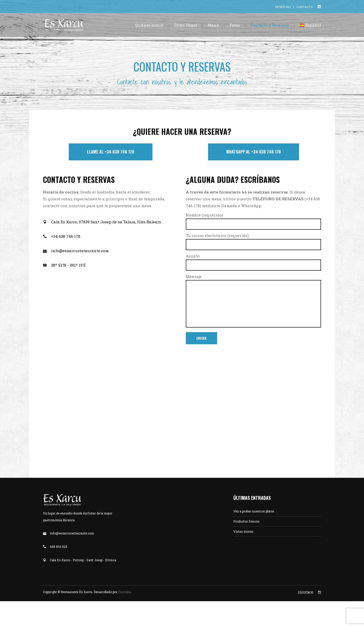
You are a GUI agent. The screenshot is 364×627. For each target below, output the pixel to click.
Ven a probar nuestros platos (254, 511)
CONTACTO (305, 7)
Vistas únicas (243, 531)
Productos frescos (246, 521)
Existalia (124, 592)
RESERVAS (284, 7)
